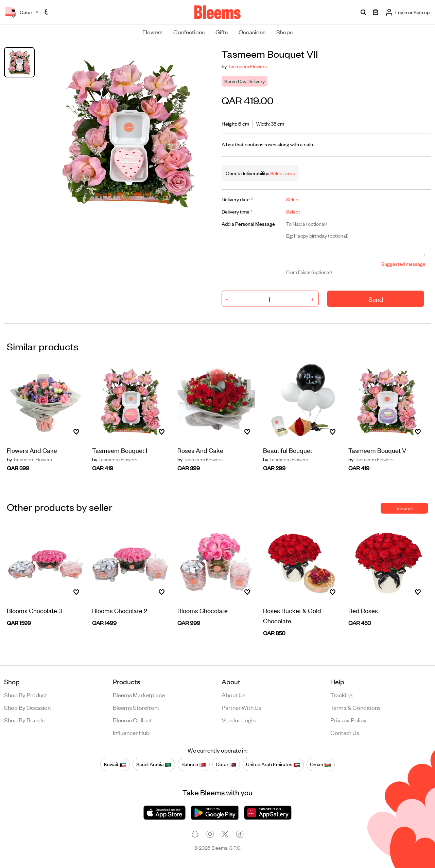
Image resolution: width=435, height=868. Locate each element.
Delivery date (237, 199)
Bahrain (194, 764)
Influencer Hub (131, 732)
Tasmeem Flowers (247, 66)
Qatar (226, 764)
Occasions (252, 32)
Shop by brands (24, 720)
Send (376, 299)
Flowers (152, 32)
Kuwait (115, 764)
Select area (282, 173)
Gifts (222, 32)
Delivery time (237, 211)
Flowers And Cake (32, 450)
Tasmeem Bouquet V (377, 450)
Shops (284, 32)
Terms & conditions (355, 707)
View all (404, 508)
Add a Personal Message (248, 224)
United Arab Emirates (273, 764)
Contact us (345, 732)
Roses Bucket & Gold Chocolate (292, 615)
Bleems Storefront (136, 707)
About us (233, 695)
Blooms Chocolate (203, 610)
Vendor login (239, 720)
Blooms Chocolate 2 (120, 610)
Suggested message (403, 264)
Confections (189, 32)
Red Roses (363, 610)
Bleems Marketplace (139, 695)
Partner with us (241, 707)
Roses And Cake (200, 450)
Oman (320, 764)
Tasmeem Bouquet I (120, 450)
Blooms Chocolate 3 (34, 610)
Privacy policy (349, 720)
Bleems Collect (132, 720)
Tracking (341, 695)
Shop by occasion (27, 707)
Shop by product (26, 695)
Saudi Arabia (154, 764)
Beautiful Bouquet (288, 450)
